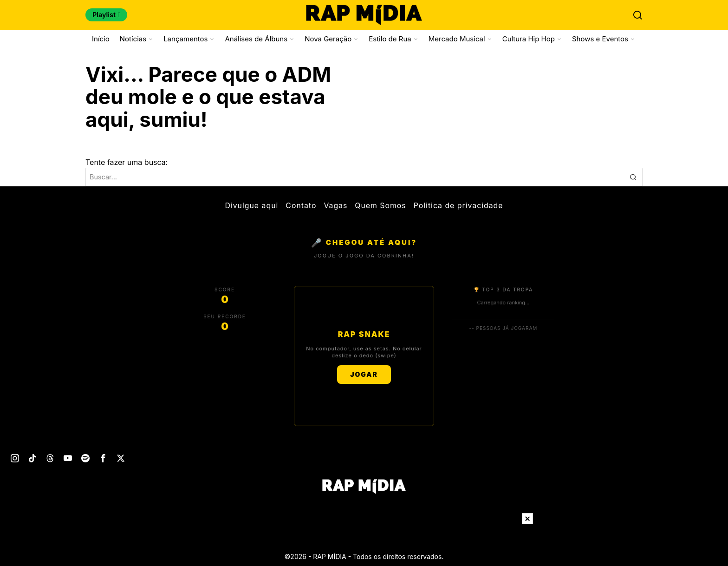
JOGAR (364, 374)
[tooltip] (15, 458)
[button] (633, 177)
